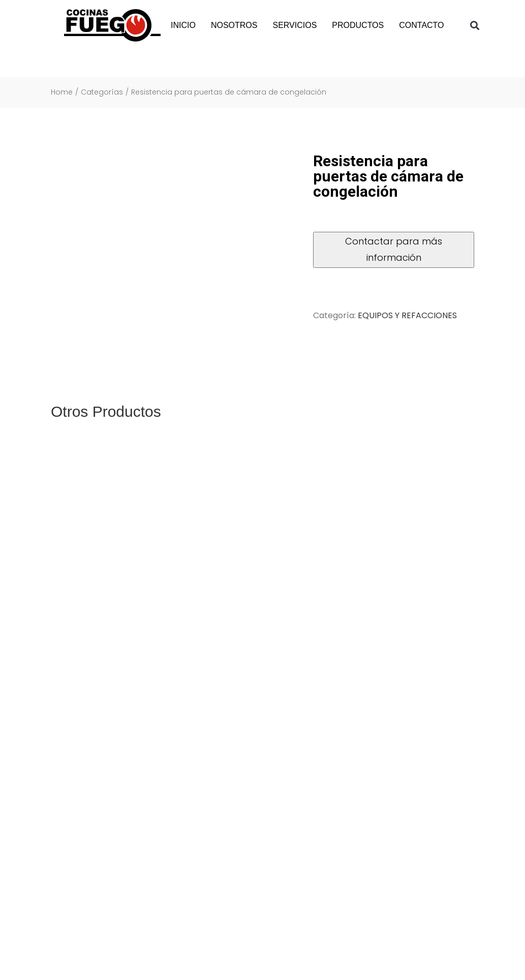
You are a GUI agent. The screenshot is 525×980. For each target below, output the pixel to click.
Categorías (102, 92)
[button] (474, 26)
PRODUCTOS (358, 25)
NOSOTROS (234, 25)
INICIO (183, 25)
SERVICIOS (295, 25)
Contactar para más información (394, 249)
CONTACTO (421, 25)
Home (62, 92)
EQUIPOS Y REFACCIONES (407, 315)
